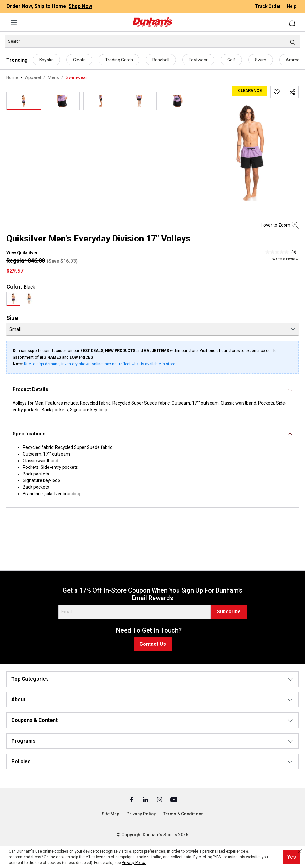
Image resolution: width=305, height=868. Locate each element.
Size (12, 318)
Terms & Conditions (183, 814)
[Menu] (14, 23)
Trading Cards (119, 60)
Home (12, 77)
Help (291, 6)
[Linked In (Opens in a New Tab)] (146, 799)
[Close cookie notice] (300, 851)
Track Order (268, 6)
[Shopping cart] (293, 23)
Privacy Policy (141, 814)
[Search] (152, 41)
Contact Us (153, 644)
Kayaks (46, 60)
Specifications (29, 434)
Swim (261, 60)
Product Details (30, 389)
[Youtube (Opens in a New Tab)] (174, 799)
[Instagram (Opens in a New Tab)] (160, 799)
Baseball (161, 60)
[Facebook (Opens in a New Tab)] (132, 799)
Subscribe (229, 612)
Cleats (79, 60)
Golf (231, 60)
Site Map (110, 814)
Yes (291, 857)
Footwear (198, 60)
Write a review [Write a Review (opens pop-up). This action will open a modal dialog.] (285, 259)
